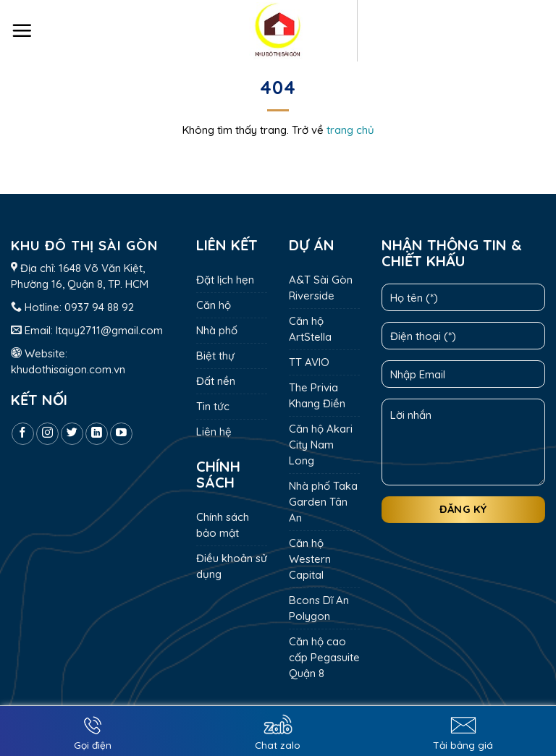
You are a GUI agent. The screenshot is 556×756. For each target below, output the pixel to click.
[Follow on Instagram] (47, 434)
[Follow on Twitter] (72, 434)
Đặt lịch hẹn (225, 280)
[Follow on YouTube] (121, 434)
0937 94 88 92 (99, 307)
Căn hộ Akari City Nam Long (321, 445)
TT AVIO (309, 362)
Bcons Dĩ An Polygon (319, 608)
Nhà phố (217, 330)
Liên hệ (214, 432)
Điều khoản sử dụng (232, 566)
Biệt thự (215, 356)
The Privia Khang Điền (317, 395)
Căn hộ (214, 305)
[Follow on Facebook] (23, 434)
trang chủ (350, 130)
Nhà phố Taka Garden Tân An (323, 502)
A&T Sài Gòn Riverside (321, 288)
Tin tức (213, 406)
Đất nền (216, 381)
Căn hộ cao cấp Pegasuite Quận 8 (324, 657)
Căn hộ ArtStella (310, 329)
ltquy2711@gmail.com (109, 330)
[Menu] (22, 30)
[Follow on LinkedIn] (97, 434)
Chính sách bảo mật (223, 525)
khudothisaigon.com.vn (68, 369)
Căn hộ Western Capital (310, 559)
